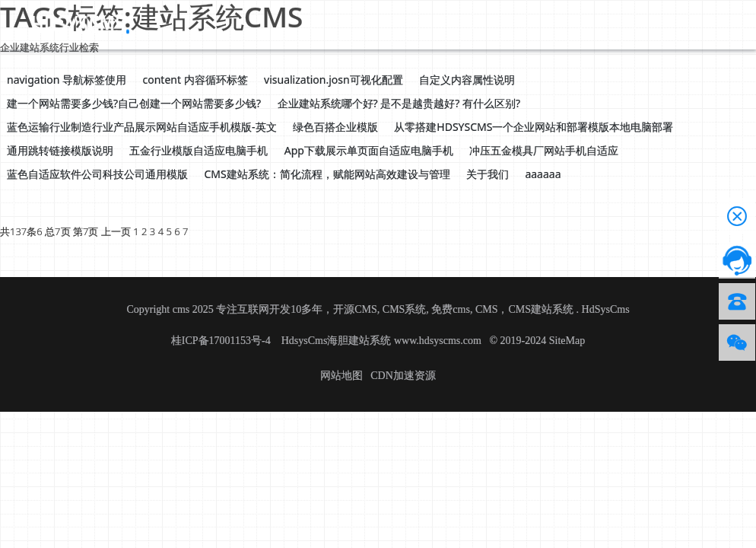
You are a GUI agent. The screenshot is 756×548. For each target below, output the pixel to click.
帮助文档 (409, 24)
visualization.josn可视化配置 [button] (334, 80)
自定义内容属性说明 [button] (467, 80)
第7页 (86, 231)
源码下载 (225, 24)
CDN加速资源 (403, 376)
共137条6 (21, 231)
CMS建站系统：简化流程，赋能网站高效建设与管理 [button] (327, 174)
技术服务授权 (482, 24)
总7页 (57, 231)
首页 (176, 24)
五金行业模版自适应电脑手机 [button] (199, 150)
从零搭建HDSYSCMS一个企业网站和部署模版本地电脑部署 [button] (534, 127)
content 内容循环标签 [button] (195, 80)
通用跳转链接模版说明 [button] (60, 150)
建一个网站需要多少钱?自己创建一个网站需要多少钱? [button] (134, 103)
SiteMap (567, 341)
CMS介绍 (287, 24)
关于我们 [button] (488, 174)
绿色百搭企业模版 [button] (335, 127)
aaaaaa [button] (543, 174)
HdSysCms (606, 309)
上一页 (116, 231)
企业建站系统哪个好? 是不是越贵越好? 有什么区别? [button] (399, 103)
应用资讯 (348, 24)
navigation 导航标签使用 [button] (67, 80)
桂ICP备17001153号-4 (222, 341)
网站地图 (341, 376)
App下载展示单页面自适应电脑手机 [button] (369, 150)
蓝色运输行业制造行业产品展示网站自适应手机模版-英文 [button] (142, 127)
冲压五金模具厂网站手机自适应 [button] (544, 150)
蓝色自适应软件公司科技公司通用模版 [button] (97, 174)
